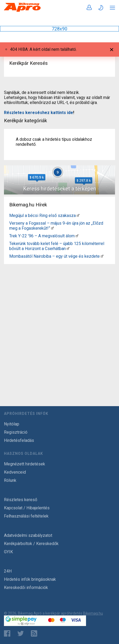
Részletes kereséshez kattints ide (39, 113)
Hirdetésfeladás (19, 440)
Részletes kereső (21, 500)
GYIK (8, 552)
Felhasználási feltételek (26, 516)
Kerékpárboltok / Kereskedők (31, 544)
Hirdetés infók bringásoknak (30, 579)
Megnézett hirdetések (25, 464)
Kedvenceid (15, 472)
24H (8, 571)
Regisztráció (16, 432)
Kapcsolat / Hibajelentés (27, 508)
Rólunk (10, 480)
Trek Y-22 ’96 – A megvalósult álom (42, 236)
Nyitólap (12, 424)
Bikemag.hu (93, 613)
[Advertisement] (59, 326)
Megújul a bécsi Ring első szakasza (42, 216)
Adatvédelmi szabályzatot (28, 535)
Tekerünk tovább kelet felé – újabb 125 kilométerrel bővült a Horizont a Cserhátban (57, 246)
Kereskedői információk (26, 588)
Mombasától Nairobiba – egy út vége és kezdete (54, 256)
